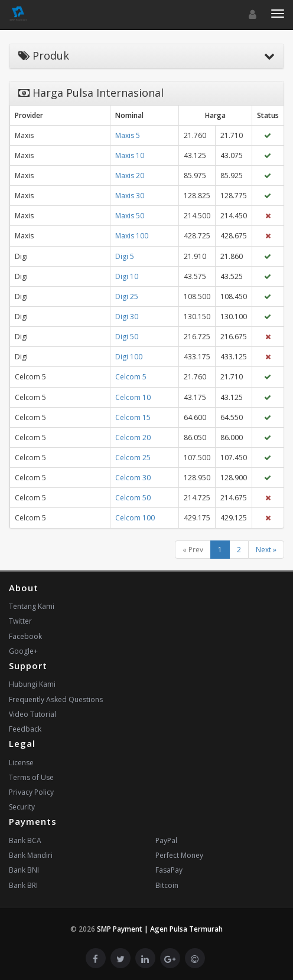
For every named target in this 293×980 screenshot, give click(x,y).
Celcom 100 (135, 518)
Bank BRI (23, 885)
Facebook (25, 636)
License (21, 763)
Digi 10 (127, 276)
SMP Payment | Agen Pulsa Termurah (160, 929)
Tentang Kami (32, 606)
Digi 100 (129, 357)
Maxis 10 (130, 155)
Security (22, 807)
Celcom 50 (133, 498)
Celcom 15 (133, 417)
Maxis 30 (130, 196)
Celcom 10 (133, 397)
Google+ (23, 651)
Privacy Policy (31, 792)
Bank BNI (24, 870)
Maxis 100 (132, 236)
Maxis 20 (130, 176)
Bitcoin (167, 885)
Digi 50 (127, 337)
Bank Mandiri (31, 855)
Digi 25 (127, 296)
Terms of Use (31, 777)
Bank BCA (25, 840)
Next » (266, 550)
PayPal (166, 840)
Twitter (20, 621)
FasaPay (169, 870)
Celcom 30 (133, 478)
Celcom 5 (131, 377)
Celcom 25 (133, 458)
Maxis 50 (130, 216)
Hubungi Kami (32, 684)
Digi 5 (125, 256)
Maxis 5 (128, 135)
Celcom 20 (133, 437)
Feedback (25, 729)
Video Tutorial (32, 714)
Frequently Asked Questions (56, 699)
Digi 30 (127, 317)
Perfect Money (179, 855)
